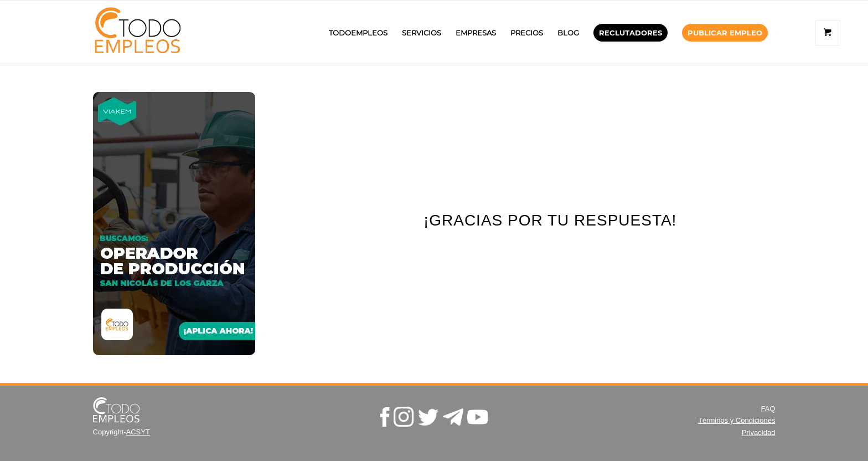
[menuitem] (358, 33)
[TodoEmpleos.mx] (149, 33)
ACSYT (138, 432)
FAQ (768, 409)
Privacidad (759, 432)
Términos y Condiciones (737, 420)
